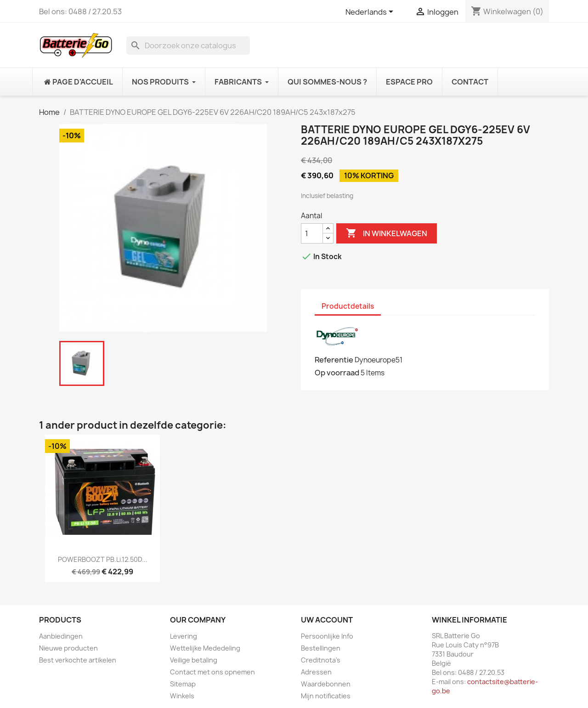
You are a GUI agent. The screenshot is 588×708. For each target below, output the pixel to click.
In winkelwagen (387, 233)
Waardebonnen (326, 684)
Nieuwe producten (68, 648)
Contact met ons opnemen (212, 672)
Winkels (182, 696)
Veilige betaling (194, 660)
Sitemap (183, 684)
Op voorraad (337, 373)
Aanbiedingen (61, 636)
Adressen (316, 672)
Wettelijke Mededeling (205, 648)
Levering (184, 636)
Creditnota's (321, 660)
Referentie (334, 360)
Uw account (327, 620)
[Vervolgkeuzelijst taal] (371, 12)
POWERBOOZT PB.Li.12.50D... (103, 559)
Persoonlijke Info (327, 636)
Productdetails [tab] (348, 306)
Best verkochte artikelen (78, 660)
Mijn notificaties (326, 696)
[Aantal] (312, 233)
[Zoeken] (188, 45)
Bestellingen (321, 648)
